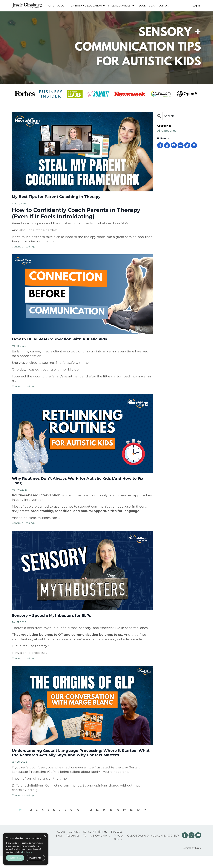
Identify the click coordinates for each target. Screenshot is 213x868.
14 (105, 822)
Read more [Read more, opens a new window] (27, 852)
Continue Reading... (24, 248)
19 (141, 822)
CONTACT (168, 6)
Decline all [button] (35, 858)
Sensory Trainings (95, 844)
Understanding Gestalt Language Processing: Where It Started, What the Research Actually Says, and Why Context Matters (82, 762)
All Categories (168, 131)
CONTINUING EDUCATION (89, 6)
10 (76, 822)
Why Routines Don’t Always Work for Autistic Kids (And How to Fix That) (78, 484)
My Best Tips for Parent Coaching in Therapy (64, 197)
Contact (74, 844)
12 (90, 822)
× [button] (45, 836)
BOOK (145, 6)
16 (119, 822)
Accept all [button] (15, 858)
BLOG (155, 6)
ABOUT (62, 6)
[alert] (26, 849)
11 (83, 822)
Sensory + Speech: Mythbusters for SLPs (59, 620)
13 (97, 822)
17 (126, 822)
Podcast (117, 844)
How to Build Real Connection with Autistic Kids (69, 341)
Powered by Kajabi (192, 860)
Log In (196, 6)
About (61, 844)
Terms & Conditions (97, 848)
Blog (59, 848)
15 (112, 822)
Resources (73, 848)
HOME (50, 6)
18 (134, 822)
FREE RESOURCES (123, 6)
